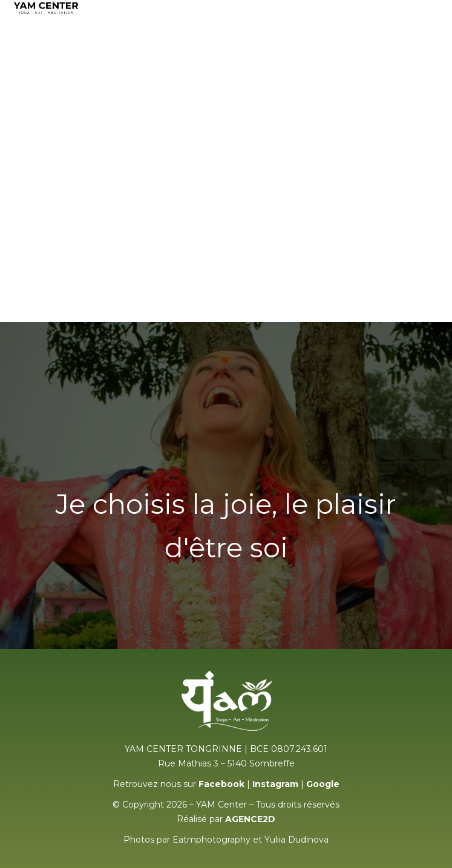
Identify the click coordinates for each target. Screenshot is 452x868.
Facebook (221, 784)
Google (323, 784)
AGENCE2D (250, 819)
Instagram (275, 784)
